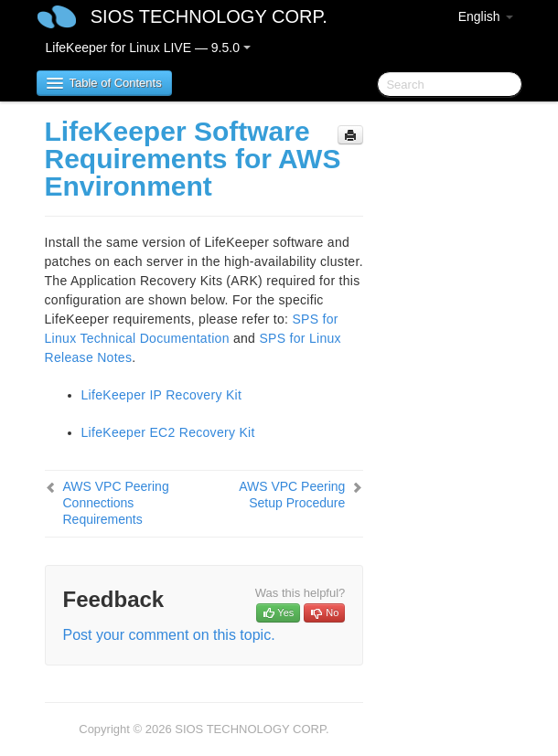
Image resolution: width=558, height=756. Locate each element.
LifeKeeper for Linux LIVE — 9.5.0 (148, 48)
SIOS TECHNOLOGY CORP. (209, 16)
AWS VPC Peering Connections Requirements (116, 503)
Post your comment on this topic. (169, 635)
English (486, 16)
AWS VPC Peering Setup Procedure (292, 495)
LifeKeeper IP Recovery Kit (162, 395)
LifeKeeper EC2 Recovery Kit (168, 432)
